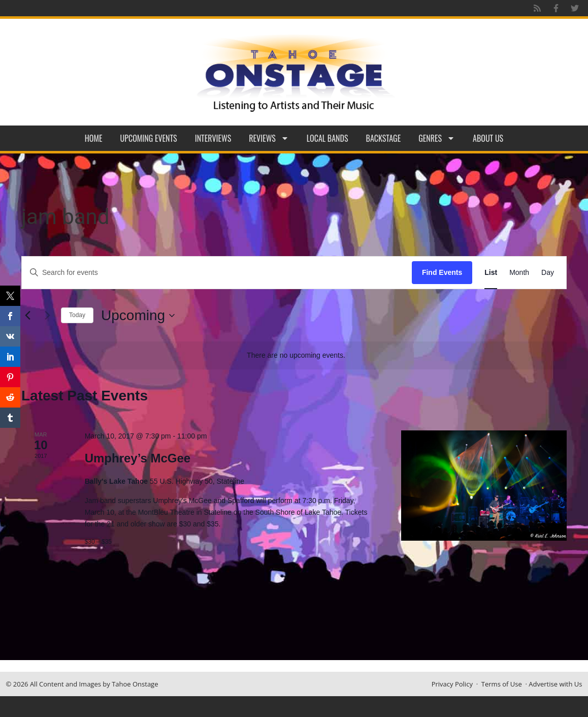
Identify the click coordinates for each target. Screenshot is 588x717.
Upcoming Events (149, 138)
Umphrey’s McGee (138, 458)
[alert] (296, 355)
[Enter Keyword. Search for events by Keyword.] (217, 273)
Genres (437, 138)
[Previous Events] (27, 316)
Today (77, 315)
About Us (488, 138)
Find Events (442, 272)
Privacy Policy (452, 684)
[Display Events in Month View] (519, 273)
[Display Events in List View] (491, 273)
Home (94, 138)
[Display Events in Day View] (548, 273)
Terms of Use (502, 684)
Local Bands (328, 138)
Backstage (384, 138)
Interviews (213, 138)
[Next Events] (47, 316)
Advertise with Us (555, 684)
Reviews (269, 138)
